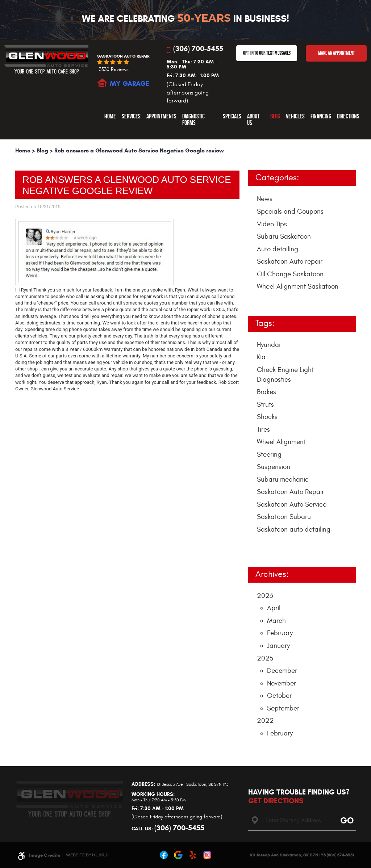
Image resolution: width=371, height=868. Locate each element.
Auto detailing (278, 249)
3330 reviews (114, 70)
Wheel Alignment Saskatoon (298, 286)
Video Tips (272, 224)
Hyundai (269, 345)
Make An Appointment (336, 53)
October (279, 696)
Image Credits (45, 855)
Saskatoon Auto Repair (290, 492)
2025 (265, 658)
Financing (321, 116)
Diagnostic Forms (193, 119)
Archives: (272, 574)
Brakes (266, 392)
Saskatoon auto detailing (294, 529)
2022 (265, 721)
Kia (261, 357)
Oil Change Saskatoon (290, 274)
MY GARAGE (130, 83)
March (276, 621)
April (274, 608)
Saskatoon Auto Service (292, 504)
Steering (269, 454)
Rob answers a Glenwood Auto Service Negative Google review (139, 150)
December (282, 671)
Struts (265, 404)
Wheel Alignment (281, 442)
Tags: (265, 323)
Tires (263, 429)
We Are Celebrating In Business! (185, 18)
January (278, 646)
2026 (265, 596)
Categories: (277, 178)
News (265, 199)
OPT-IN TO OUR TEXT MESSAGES (267, 53)
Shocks (267, 417)
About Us (253, 119)
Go (346, 820)
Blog (275, 116)
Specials (232, 116)
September (283, 708)
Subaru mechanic (283, 479)
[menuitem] (110, 119)
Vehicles (295, 116)
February (280, 633)
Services (131, 116)
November (282, 683)
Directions (348, 116)
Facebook (164, 855)
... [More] (260, 547)
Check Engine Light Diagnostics (285, 375)
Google (178, 855)
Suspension (274, 467)
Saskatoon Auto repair (290, 261)
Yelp (193, 855)
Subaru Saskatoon (284, 236)
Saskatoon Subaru (284, 517)
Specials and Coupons (290, 211)
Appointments (161, 116)
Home (110, 116)
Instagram (207, 855)
